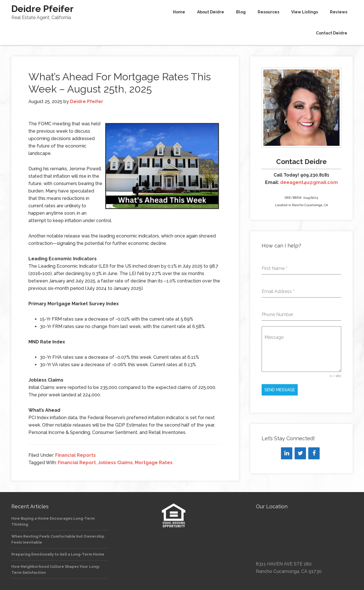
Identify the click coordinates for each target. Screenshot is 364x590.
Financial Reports (76, 455)
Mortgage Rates (154, 463)
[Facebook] (314, 453)
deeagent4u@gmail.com (309, 182)
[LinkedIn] (287, 453)
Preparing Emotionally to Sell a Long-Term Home (58, 554)
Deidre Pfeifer (43, 9)
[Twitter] (300, 453)
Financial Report (77, 463)
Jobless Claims (115, 463)
